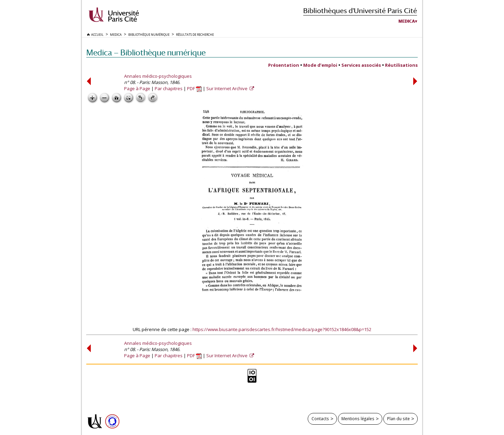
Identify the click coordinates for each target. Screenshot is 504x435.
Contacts (320, 418)
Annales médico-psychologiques (158, 76)
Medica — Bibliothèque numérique (146, 52)
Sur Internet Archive (227, 88)
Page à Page (137, 88)
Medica (407, 21)
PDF (194, 88)
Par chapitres (169, 88)
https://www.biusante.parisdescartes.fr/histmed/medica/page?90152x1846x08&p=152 (282, 329)
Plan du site (398, 418)
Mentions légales (358, 418)
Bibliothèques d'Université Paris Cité (360, 10)
